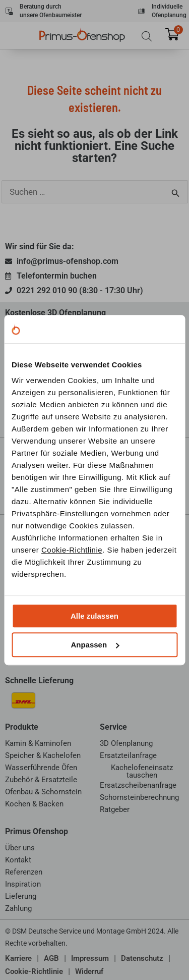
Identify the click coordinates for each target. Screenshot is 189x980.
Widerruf (89, 971)
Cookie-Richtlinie (72, 550)
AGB (51, 958)
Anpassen (95, 645)
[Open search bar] (147, 36)
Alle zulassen (94, 616)
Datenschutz (142, 958)
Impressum (90, 958)
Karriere (18, 958)
